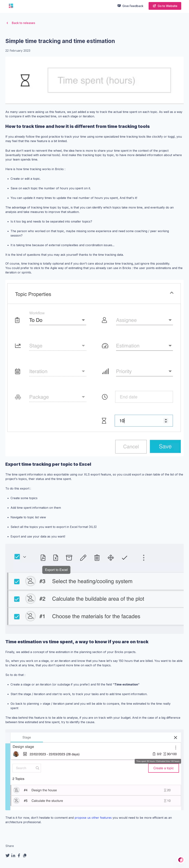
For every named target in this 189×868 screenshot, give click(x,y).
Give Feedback (130, 6)
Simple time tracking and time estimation (60, 41)
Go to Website (165, 6)
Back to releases (20, 23)
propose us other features (93, 818)
